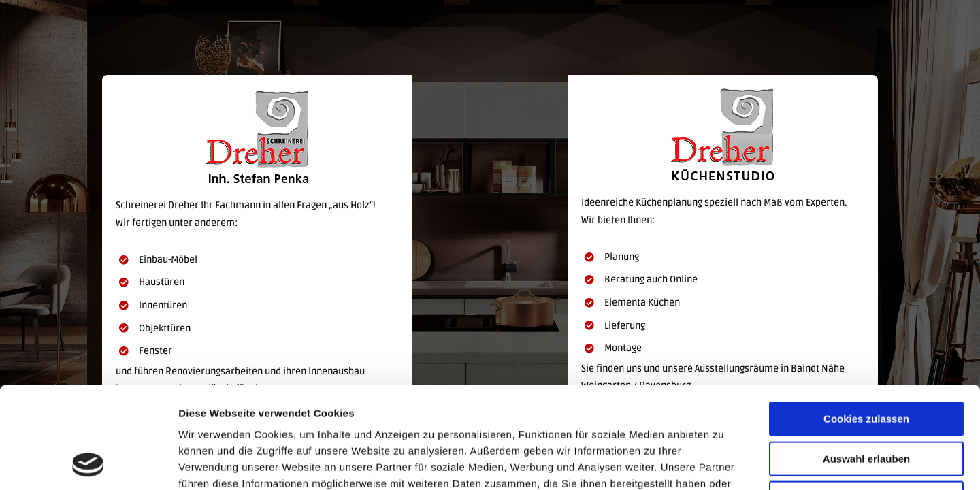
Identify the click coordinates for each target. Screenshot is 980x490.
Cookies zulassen (866, 324)
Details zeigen (724, 463)
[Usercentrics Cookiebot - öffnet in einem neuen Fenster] (88, 463)
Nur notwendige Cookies (866, 403)
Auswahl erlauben (866, 364)
